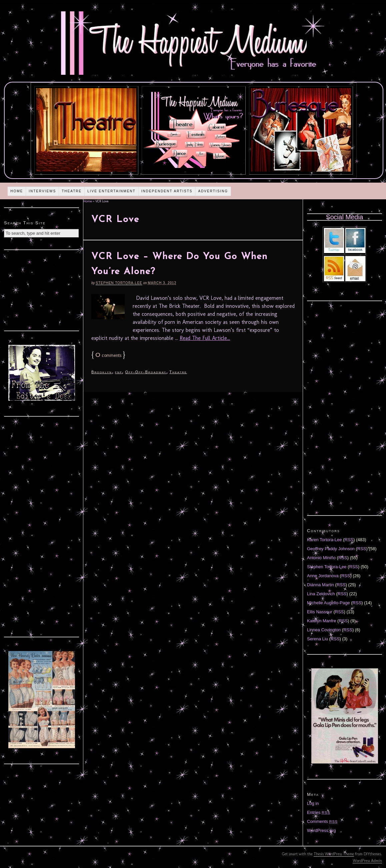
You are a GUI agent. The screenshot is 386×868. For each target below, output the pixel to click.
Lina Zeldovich (321, 594)
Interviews (42, 191)
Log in (313, 803)
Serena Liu (317, 639)
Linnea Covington (324, 630)
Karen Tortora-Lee (324, 540)
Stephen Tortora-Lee (119, 283)
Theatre (72, 191)
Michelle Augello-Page (328, 603)
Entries (319, 812)
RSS (349, 540)
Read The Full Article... (205, 338)
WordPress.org (321, 830)
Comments (322, 821)
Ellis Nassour (320, 612)
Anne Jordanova (323, 576)
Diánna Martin (320, 585)
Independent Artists (167, 191)
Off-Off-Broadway (146, 372)
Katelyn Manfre (321, 621)
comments (108, 355)
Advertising (213, 191)
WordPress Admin (367, 861)
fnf (119, 372)
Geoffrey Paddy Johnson (331, 549)
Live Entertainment (111, 191)
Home (17, 191)
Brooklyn (102, 372)
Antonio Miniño (321, 558)
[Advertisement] (42, 289)
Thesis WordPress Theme (334, 854)
